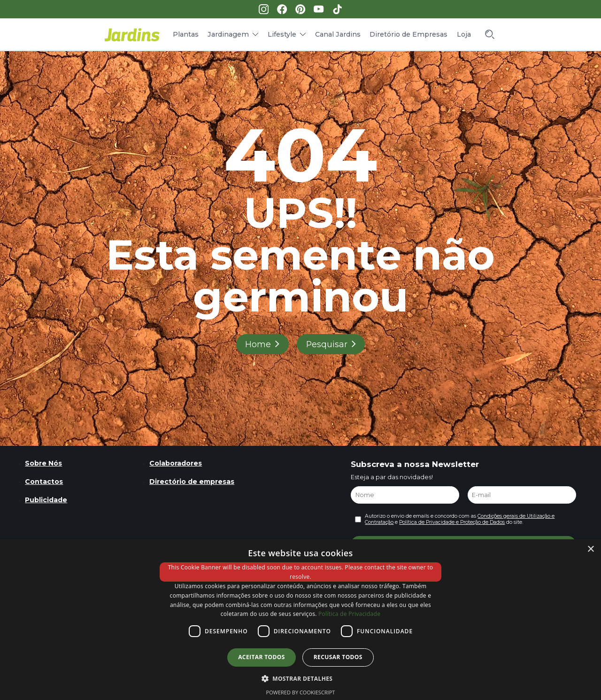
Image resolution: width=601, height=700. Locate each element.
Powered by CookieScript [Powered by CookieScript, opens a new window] (301, 692)
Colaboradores (176, 463)
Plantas (186, 34)
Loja (464, 34)
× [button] (590, 549)
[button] (301, 678)
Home (258, 344)
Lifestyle (282, 34)
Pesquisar (327, 344)
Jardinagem (228, 34)
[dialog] (300, 620)
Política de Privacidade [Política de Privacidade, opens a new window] (349, 614)
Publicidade (46, 500)
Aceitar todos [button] (262, 657)
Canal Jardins (338, 34)
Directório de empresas (192, 482)
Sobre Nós (43, 463)
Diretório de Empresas (408, 34)
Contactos (44, 482)
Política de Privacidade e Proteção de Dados (452, 522)
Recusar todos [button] (338, 657)
